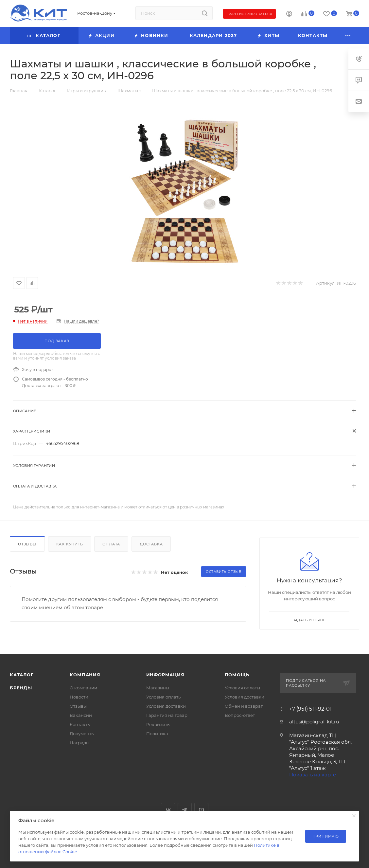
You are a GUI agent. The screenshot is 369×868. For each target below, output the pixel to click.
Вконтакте (168, 810)
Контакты (80, 724)
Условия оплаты (164, 697)
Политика (157, 734)
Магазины (158, 688)
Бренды (21, 688)
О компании (83, 688)
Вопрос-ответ (240, 715)
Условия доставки (166, 706)
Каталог (22, 675)
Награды (79, 743)
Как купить (70, 544)
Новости (79, 697)
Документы (82, 734)
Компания (85, 675)
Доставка (151, 544)
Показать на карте (313, 775)
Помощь (237, 675)
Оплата (111, 544)
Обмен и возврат (244, 706)
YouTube (201, 810)
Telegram (185, 810)
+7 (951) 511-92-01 (310, 709)
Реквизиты (158, 724)
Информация (165, 675)
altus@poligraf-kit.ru (314, 722)
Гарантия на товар (167, 715)
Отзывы (27, 544)
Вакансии (81, 715)
